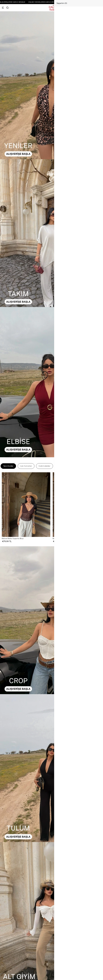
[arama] (7, 8)
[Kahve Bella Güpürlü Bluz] (26, 505)
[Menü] (3, 8)
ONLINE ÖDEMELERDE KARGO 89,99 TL (46, 2)
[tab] (8, 466)
